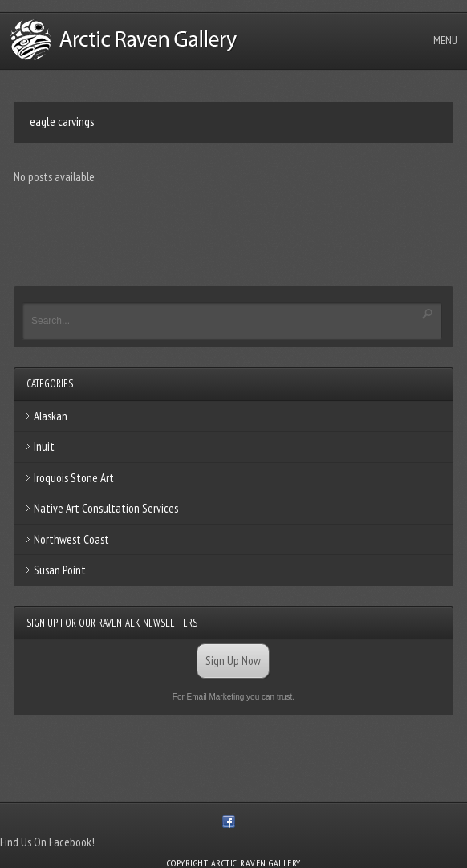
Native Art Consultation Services (106, 508)
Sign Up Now (233, 661)
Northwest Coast (71, 539)
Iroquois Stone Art (74, 478)
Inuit (44, 446)
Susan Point (60, 570)
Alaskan (51, 416)
